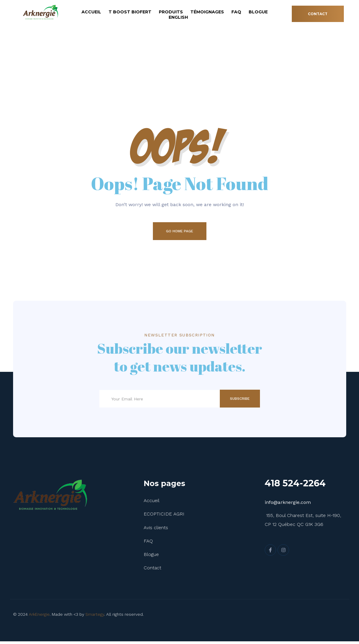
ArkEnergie (39, 617)
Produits (171, 12)
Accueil (91, 12)
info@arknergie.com (288, 505)
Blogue (258, 12)
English (178, 17)
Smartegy (95, 617)
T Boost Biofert (130, 12)
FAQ (236, 12)
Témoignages (207, 12)
